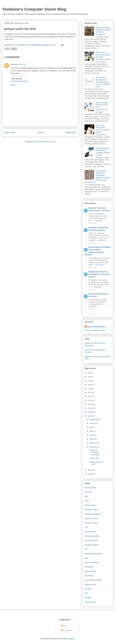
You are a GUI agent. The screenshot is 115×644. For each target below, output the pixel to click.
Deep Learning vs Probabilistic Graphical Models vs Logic (103, 152)
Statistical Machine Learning (94, 452)
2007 (90, 416)
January (93, 447)
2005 (90, 474)
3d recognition (90, 488)
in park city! (94, 458)
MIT (86, 497)
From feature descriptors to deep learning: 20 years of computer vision (103, 82)
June (92, 431)
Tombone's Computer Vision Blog (34, 9)
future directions (91, 541)
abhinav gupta (90, 505)
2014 (90, 389)
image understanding (93, 554)
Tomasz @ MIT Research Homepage (95, 344)
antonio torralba (91, 510)
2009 (90, 408)
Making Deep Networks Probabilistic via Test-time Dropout (99, 274)
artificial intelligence (93, 514)
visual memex (90, 602)
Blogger (71, 639)
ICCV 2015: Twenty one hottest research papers (102, 129)
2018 (90, 377)
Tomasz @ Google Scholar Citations (95, 351)
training (88, 598)
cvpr (86, 527)
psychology (89, 576)
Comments (67, 631)
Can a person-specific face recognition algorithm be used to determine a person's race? (97, 177)
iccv (86, 549)
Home (41, 133)
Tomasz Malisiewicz (96, 327)
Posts (64, 626)
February (94, 443)
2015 (90, 385)
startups (88, 589)
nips (86, 558)
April (92, 435)
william (14, 64)
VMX (87, 501)
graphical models (91, 545)
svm (86, 593)
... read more (98, 220)
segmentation (90, 584)
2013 (90, 393)
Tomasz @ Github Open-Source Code (97, 358)
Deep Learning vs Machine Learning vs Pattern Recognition (103, 31)
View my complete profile (95, 330)
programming (90, 571)
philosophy (89, 567)
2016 (90, 381)
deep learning (90, 532)
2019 (90, 373)
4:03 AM (22, 64)
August (93, 423)
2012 (90, 396)
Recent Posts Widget (90, 314)
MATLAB (88, 492)
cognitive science (91, 519)
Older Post (71, 133)
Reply (13, 85)
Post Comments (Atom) (46, 142)
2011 (89, 400)
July (91, 427)
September (94, 420)
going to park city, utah (96, 463)
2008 (90, 412)
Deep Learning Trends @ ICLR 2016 (102, 105)
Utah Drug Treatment (19, 81)
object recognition (92, 562)
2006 (90, 470)
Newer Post (10, 133)
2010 (90, 404)
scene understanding (93, 580)
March (92, 439)
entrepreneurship (92, 536)
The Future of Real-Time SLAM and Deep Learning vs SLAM (103, 56)
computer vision (91, 523)
